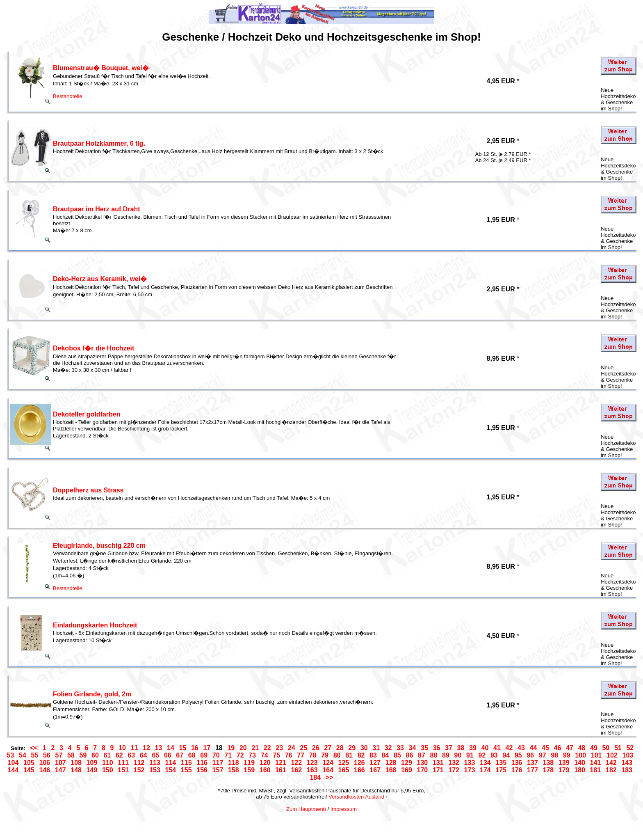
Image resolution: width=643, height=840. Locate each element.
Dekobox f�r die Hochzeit (93, 348)
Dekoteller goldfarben (87, 414)
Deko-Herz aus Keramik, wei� (100, 279)
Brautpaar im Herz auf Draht (97, 209)
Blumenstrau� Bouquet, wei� (101, 68)
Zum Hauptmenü (306, 809)
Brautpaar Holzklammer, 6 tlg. (99, 143)
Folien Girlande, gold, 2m (92, 694)
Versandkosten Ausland (356, 797)
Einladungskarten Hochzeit (95, 625)
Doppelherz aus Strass (88, 490)
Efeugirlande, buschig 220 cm (99, 546)
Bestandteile (68, 96)
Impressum (344, 809)
